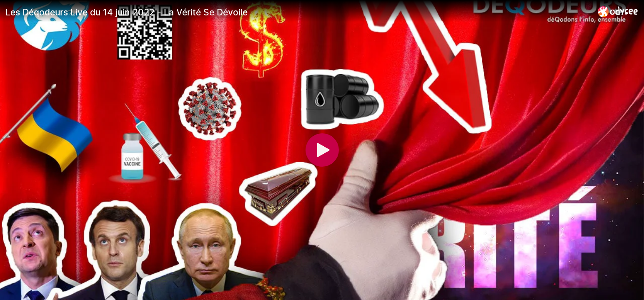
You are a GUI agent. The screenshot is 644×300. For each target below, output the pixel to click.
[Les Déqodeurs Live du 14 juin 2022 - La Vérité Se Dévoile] (298, 12)
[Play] (322, 150)
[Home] (618, 11)
